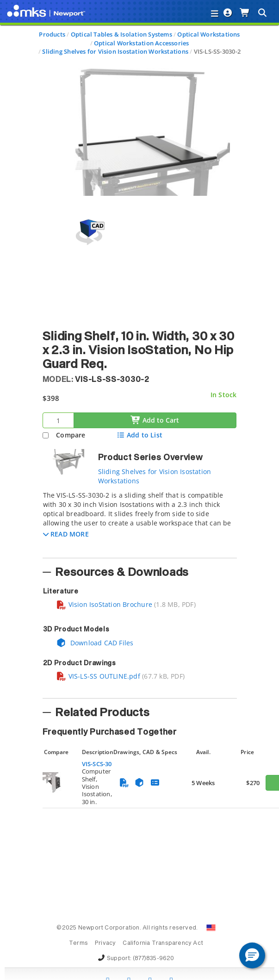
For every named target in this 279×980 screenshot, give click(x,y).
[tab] (140, 522)
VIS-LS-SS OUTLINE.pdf (98, 676)
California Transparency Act (163, 943)
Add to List (139, 435)
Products (52, 34)
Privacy (105, 943)
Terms (78, 943)
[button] (66, 534)
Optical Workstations (208, 34)
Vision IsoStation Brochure (104, 604)
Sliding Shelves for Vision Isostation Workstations (115, 51)
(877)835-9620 (154, 959)
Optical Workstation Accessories (142, 43)
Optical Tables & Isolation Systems (121, 34)
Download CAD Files (95, 643)
